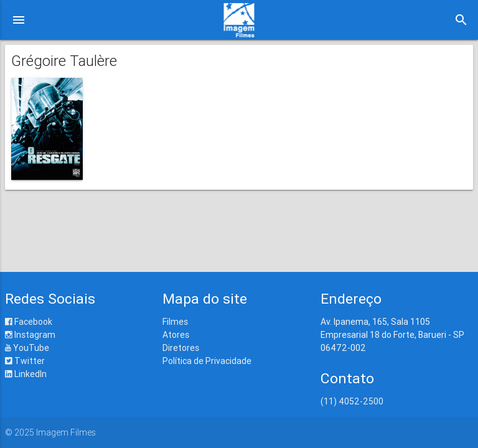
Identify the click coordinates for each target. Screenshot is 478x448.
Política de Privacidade (207, 361)
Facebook (29, 322)
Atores (176, 335)
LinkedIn (26, 374)
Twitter (25, 361)
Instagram (30, 335)
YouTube (27, 348)
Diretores (181, 348)
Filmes (175, 322)
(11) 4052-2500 (352, 401)
